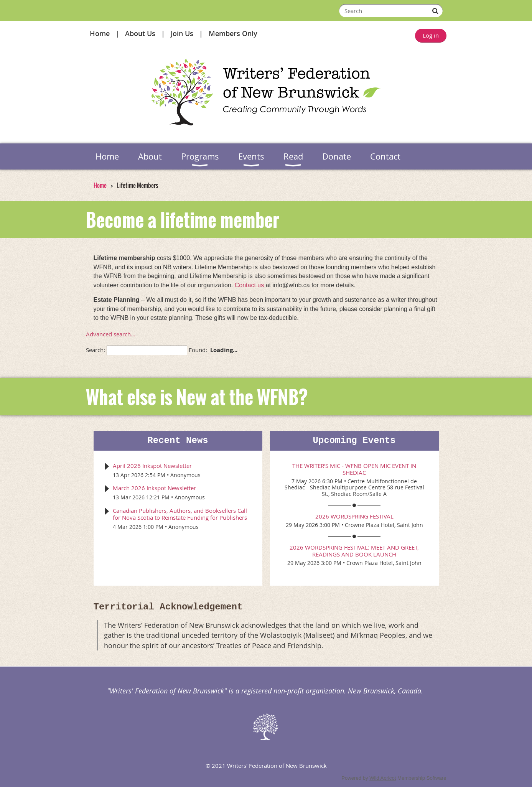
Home (100, 33)
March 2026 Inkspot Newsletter (154, 488)
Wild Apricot (383, 778)
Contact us (249, 285)
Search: (96, 350)
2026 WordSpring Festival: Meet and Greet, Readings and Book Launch (354, 551)
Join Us (182, 33)
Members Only (233, 33)
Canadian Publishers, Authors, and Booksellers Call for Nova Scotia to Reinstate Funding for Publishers (180, 514)
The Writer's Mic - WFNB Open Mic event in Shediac (354, 469)
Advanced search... (111, 334)
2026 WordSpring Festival (354, 516)
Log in (431, 35)
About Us (140, 33)
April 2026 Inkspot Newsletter (152, 466)
